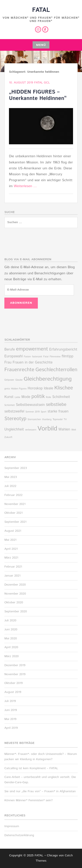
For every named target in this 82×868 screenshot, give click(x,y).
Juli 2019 (10, 701)
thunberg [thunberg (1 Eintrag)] (47, 420)
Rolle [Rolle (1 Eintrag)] (49, 397)
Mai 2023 (11, 477)
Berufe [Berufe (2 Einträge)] (10, 350)
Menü (41, 45)
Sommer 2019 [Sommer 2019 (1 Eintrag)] (32, 412)
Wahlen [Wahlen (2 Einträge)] (64, 429)
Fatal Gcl (42, 83)
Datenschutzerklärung (19, 835)
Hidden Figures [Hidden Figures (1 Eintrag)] (19, 389)
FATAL (41, 10)
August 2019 (13, 692)
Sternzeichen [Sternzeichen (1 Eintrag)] (34, 420)
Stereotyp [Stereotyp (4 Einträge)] (15, 419)
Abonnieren (21, 303)
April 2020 (11, 647)
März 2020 (11, 656)
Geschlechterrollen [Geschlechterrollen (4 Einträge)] (56, 370)
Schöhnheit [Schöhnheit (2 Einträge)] (61, 397)
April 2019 (11, 728)
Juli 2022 (10, 486)
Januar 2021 (12, 576)
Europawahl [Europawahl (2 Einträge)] (14, 356)
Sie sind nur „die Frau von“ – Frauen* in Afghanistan (40, 791)
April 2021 (11, 549)
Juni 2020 (11, 629)
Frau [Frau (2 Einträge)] (8, 363)
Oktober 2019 (13, 683)
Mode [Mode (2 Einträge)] (26, 397)
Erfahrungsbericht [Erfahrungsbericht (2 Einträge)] (63, 350)
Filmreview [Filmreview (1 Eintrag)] (55, 357)
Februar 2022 (13, 495)
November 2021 (15, 504)
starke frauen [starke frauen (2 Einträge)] (58, 411)
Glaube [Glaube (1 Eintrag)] (19, 380)
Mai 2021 (10, 540)
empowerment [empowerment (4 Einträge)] (32, 349)
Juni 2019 (11, 710)
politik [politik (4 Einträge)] (38, 397)
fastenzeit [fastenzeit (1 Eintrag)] (37, 357)
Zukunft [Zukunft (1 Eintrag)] (8, 437)
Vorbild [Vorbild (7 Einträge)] (47, 429)
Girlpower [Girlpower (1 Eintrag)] (9, 380)
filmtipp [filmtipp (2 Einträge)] (67, 356)
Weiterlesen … (25, 186)
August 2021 (13, 531)
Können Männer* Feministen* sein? (29, 800)
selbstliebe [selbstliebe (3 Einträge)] (56, 405)
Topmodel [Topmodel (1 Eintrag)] (58, 420)
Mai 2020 (11, 638)
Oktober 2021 (13, 513)
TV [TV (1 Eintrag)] (65, 420)
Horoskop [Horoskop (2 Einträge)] (35, 388)
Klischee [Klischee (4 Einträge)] (64, 388)
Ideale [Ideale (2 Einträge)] (49, 388)
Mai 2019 (10, 719)
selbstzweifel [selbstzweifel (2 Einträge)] (14, 411)
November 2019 (15, 674)
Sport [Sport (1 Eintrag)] (44, 412)
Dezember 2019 (15, 665)
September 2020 (16, 611)
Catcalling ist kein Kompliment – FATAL (31, 768)
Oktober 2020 (14, 602)
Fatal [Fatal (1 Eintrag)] (46, 357)
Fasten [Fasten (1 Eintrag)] (27, 357)
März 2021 (11, 558)
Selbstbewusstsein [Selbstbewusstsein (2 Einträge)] (30, 405)
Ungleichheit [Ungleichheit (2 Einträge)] (14, 429)
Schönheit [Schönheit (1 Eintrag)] (10, 405)
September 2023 (16, 468)
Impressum (12, 826)
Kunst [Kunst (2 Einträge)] (9, 397)
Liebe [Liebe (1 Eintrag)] (17, 397)
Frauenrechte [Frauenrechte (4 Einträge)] (19, 370)
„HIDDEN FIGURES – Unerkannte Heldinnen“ (38, 95)
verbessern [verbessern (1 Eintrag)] (31, 430)
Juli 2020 (10, 620)
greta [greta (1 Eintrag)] (7, 389)
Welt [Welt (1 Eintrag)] (74, 430)
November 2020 (15, 594)
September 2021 (15, 522)
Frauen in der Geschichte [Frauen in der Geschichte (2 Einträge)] (33, 363)
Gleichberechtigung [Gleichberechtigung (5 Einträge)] (48, 379)
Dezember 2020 (15, 585)
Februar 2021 (13, 567)
